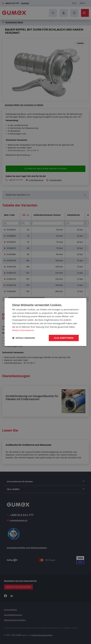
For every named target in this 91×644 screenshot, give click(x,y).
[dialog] (46, 322)
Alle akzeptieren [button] (64, 338)
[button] (24, 338)
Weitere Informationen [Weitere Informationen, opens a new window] (23, 330)
